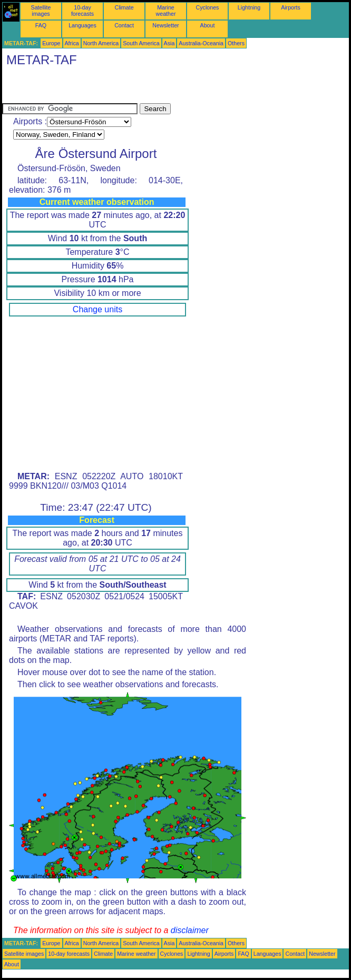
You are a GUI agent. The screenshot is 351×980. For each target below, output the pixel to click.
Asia (169, 43)
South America (141, 43)
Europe (51, 43)
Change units (97, 309)
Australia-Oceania (201, 43)
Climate (124, 7)
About (208, 25)
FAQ (41, 25)
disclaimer (190, 930)
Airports (291, 7)
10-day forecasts (82, 11)
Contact (124, 25)
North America (101, 43)
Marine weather (166, 11)
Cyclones (208, 7)
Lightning (249, 7)
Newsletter (165, 25)
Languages (82, 25)
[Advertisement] (125, 87)
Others (236, 43)
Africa (72, 43)
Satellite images (41, 11)
